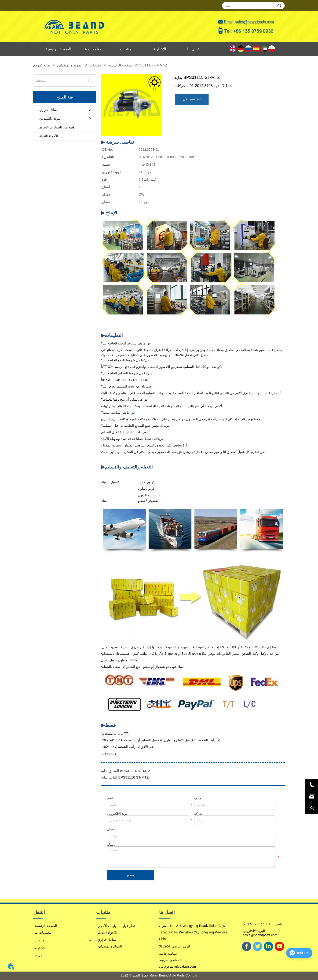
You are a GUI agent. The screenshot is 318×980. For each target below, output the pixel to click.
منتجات (95, 65)
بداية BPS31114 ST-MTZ (126, 771)
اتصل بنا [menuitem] (193, 49)
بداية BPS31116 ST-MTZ (125, 777)
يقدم (130, 875)
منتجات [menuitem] (126, 49)
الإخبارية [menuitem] (160, 49)
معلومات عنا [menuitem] (92, 49)
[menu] (126, 49)
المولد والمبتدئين (70, 65)
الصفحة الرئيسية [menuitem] (58, 49)
